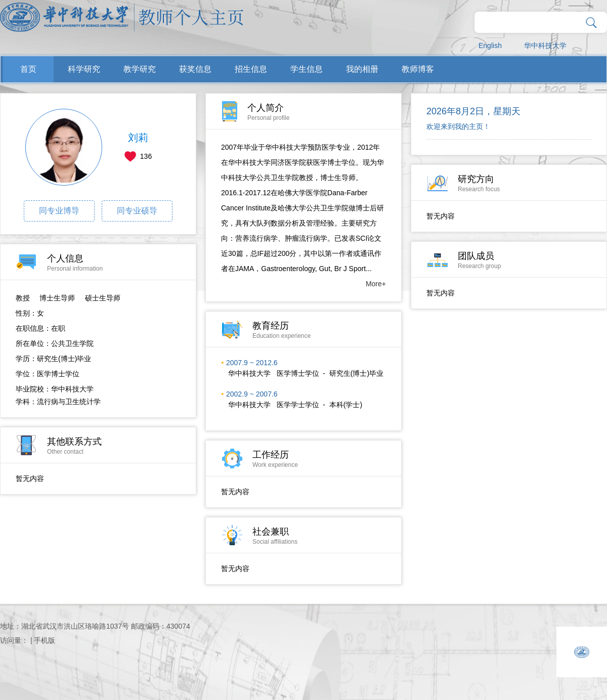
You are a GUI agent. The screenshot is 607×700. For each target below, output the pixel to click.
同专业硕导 (137, 211)
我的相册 (362, 69)
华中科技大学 (545, 46)
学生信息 (307, 69)
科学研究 (84, 69)
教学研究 (140, 69)
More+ (376, 284)
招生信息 (251, 69)
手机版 (45, 640)
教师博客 (418, 69)
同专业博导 (59, 211)
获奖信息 (195, 69)
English (490, 46)
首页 (28, 69)
